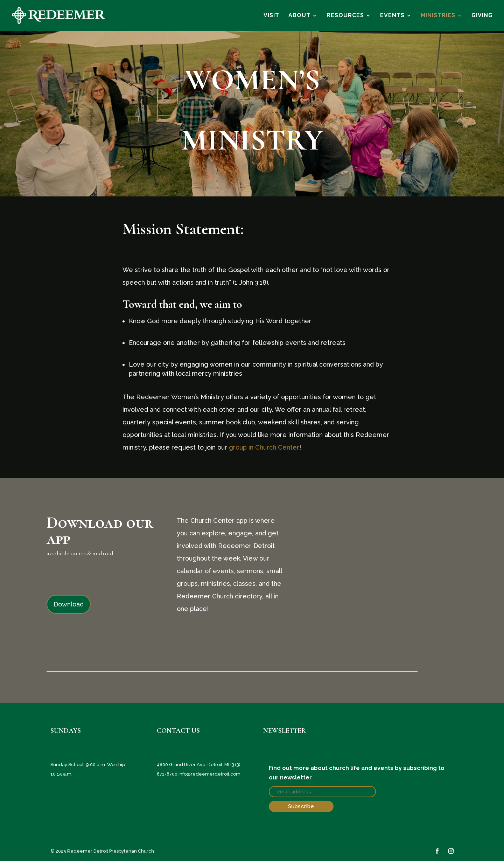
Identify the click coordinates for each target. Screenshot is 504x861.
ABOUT (299, 16)
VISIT (271, 16)
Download (69, 604)
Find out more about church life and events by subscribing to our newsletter (357, 773)
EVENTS (392, 16)
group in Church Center (264, 447)
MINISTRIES (438, 16)
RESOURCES (345, 16)
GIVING (482, 16)
